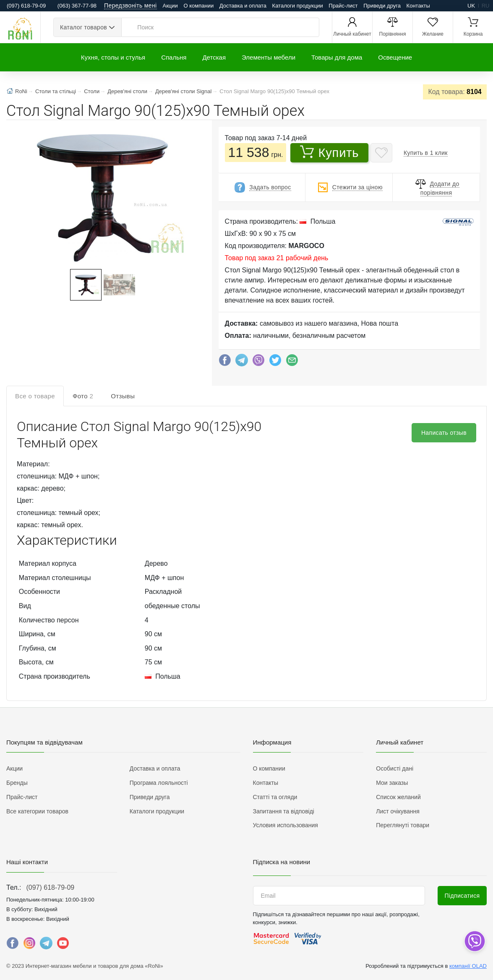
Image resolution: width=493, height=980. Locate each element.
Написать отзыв (444, 433)
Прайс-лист (343, 6)
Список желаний (398, 797)
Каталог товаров (83, 27)
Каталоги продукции (298, 6)
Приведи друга (382, 6)
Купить (330, 152)
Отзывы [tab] (123, 396)
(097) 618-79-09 (50, 887)
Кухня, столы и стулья (113, 57)
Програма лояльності (159, 783)
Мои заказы (392, 783)
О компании (198, 6)
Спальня (174, 57)
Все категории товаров (37, 811)
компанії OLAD (468, 966)
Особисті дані (395, 768)
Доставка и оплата (243, 6)
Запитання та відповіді (284, 811)
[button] (102, 195)
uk (471, 6)
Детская (214, 57)
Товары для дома (337, 57)
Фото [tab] (83, 396)
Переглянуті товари (403, 825)
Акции (170, 6)
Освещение (395, 57)
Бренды (17, 783)
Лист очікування (398, 811)
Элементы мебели (269, 57)
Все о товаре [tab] (35, 396)
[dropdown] (474, 941)
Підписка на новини (282, 862)
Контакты (418, 6)
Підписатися (462, 896)
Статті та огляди (275, 797)
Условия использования (286, 825)
